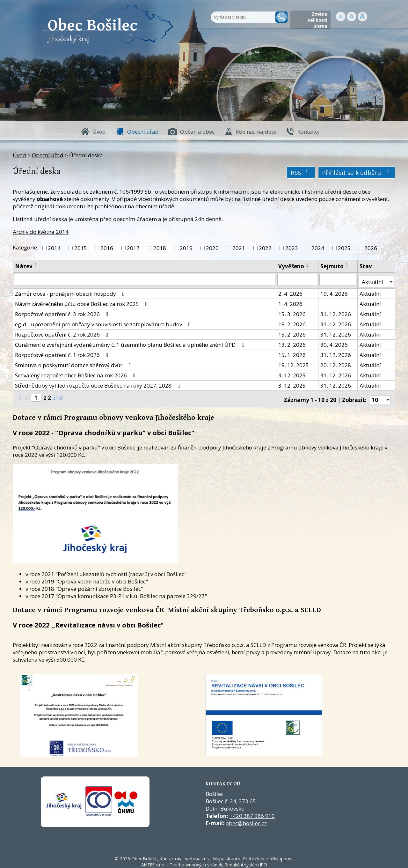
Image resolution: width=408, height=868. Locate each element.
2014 (54, 248)
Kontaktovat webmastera (185, 854)
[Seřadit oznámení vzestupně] (36, 264)
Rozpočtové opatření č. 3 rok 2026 (63, 312)
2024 (318, 248)
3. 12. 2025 (292, 373)
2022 (265, 248)
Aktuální (371, 291)
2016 (107, 248)
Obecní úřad (143, 132)
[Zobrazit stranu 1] (36, 395)
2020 (212, 248)
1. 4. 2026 (291, 302)
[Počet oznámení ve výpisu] (380, 396)
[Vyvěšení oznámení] (298, 279)
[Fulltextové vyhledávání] (242, 17)
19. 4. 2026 (334, 291)
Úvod (99, 132)
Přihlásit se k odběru (357, 172)
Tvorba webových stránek (196, 861)
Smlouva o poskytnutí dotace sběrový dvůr (74, 363)
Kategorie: (25, 247)
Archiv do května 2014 (41, 232)
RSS (301, 172)
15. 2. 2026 (292, 332)
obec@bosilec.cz (246, 819)
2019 (186, 248)
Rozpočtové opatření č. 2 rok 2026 (63, 332)
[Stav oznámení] (376, 279)
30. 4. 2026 (334, 342)
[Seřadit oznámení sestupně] (36, 266)
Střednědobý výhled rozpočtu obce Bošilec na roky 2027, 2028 (99, 383)
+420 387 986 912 (252, 812)
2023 (292, 248)
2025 (344, 248)
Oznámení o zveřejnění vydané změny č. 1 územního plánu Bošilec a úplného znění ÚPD (131, 342)
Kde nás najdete (256, 132)
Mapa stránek (227, 854)
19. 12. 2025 (294, 363)
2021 (239, 248)
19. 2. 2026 (292, 322)
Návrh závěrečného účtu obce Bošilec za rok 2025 (82, 302)
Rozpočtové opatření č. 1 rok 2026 (63, 353)
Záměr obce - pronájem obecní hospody (71, 291)
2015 (81, 248)
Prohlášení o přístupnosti (268, 854)
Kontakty (309, 132)
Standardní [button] (352, 17)
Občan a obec (197, 132)
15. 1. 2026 (292, 353)
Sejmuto (332, 266)
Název (24, 266)
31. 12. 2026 (336, 312)
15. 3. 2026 (292, 312)
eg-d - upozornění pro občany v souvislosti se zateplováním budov (104, 322)
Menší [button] (341, 17)
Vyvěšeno (291, 266)
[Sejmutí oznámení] (338, 279)
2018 (160, 248)
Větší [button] (362, 17)
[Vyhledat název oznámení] (145, 279)
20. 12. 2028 (336, 363)
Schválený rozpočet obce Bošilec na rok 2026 (76, 373)
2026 (371, 248)
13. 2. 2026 (292, 342)
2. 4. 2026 (291, 291)
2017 (133, 248)
